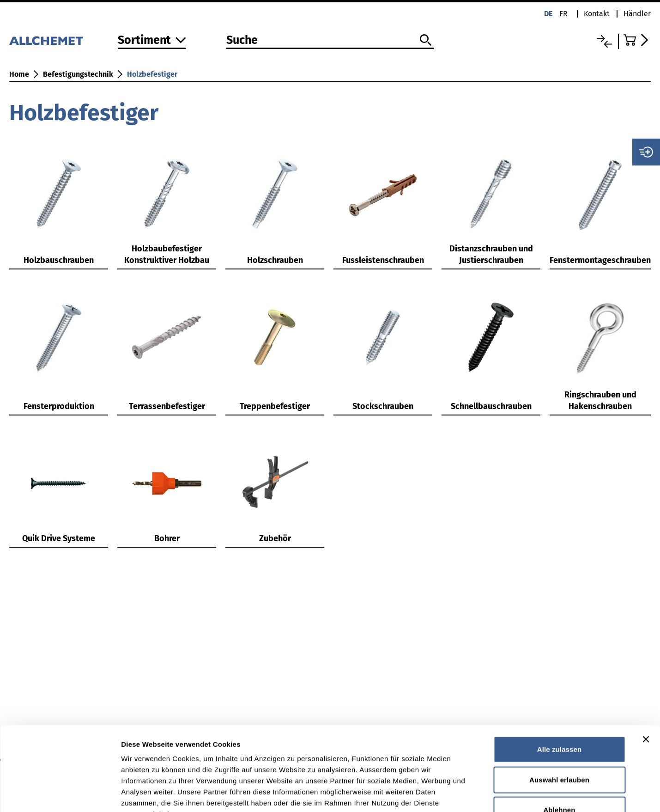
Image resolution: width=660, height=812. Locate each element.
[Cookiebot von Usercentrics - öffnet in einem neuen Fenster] (60, 794)
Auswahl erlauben (559, 711)
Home (19, 74)
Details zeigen (491, 794)
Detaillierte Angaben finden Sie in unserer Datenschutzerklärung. (235, 756)
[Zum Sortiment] (152, 41)
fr (563, 14)
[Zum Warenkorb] (637, 40)
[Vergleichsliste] (604, 41)
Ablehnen (559, 741)
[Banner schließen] (646, 671)
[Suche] (330, 41)
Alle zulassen (559, 681)
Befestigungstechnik (78, 74)
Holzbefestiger (152, 74)
